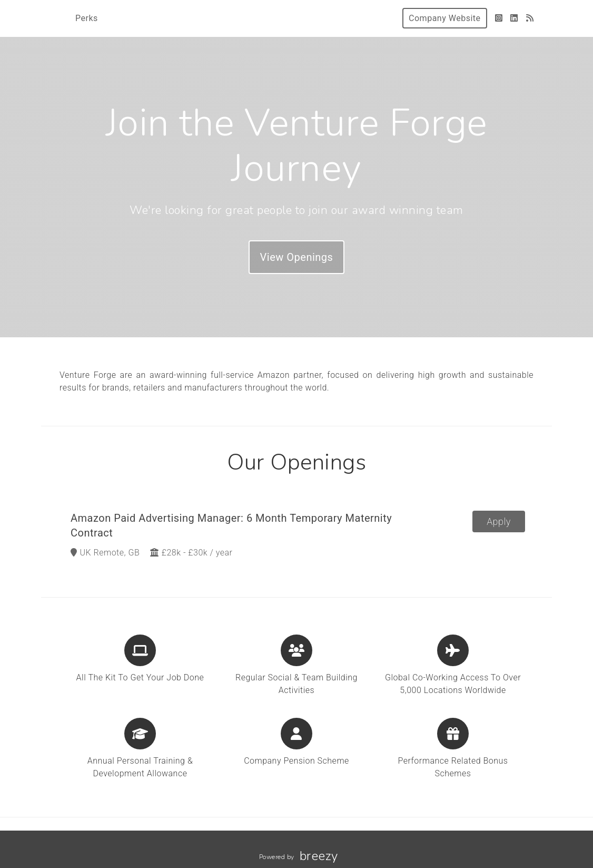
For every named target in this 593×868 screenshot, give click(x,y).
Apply (499, 521)
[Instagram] (499, 18)
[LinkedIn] (514, 18)
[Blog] (530, 18)
